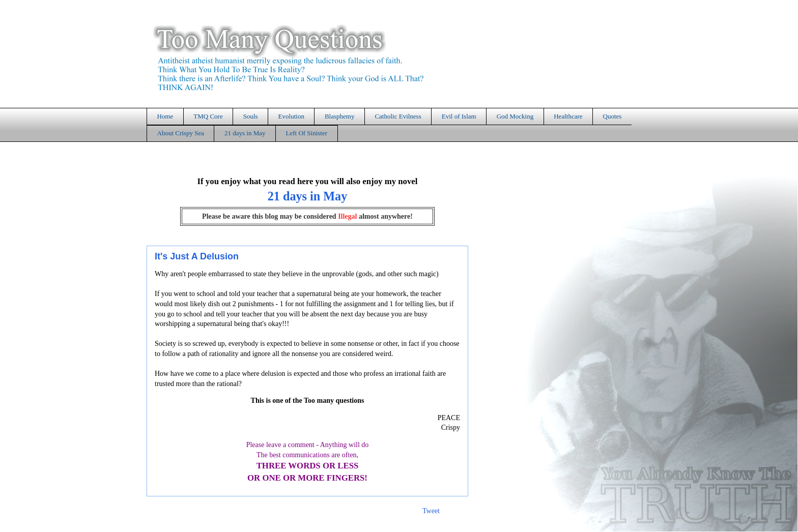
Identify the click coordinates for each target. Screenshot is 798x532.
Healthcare (568, 116)
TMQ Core (208, 116)
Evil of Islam (459, 116)
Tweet (431, 511)
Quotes (612, 116)
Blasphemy (340, 116)
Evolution (291, 116)
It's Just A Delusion (197, 256)
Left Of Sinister (306, 133)
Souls (251, 116)
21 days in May (245, 133)
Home (165, 116)
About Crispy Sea (181, 133)
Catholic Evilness (398, 116)
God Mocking (515, 116)
